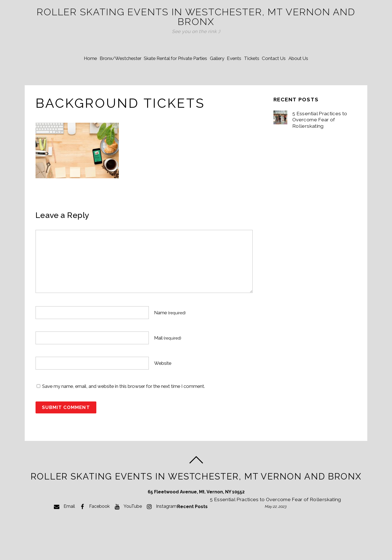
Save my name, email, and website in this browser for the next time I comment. (124, 404)
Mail (168, 355)
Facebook (94, 524)
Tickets (259, 75)
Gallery (215, 75)
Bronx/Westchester (108, 75)
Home (73, 75)
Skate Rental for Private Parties (168, 75)
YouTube (127, 524)
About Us (316, 75)
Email (64, 524)
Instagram (161, 524)
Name (170, 330)
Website (163, 381)
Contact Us (286, 75)
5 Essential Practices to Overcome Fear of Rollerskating (320, 137)
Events (237, 75)
